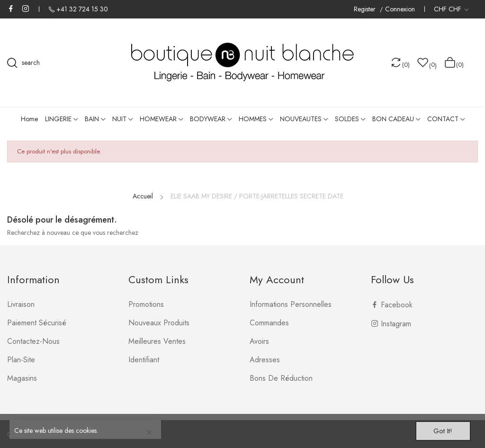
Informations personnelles (291, 304)
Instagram (26, 9)
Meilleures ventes (157, 341)
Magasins (22, 378)
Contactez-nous (33, 341)
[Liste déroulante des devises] (451, 9)
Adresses (265, 360)
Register (366, 9)
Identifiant (144, 360)
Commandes (269, 323)
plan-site (21, 360)
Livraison (21, 304)
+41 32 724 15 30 (82, 9)
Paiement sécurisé (37, 323)
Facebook (11, 9)
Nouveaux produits (159, 323)
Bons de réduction (281, 378)
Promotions (146, 304)
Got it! (440, 430)
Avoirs (259, 341)
